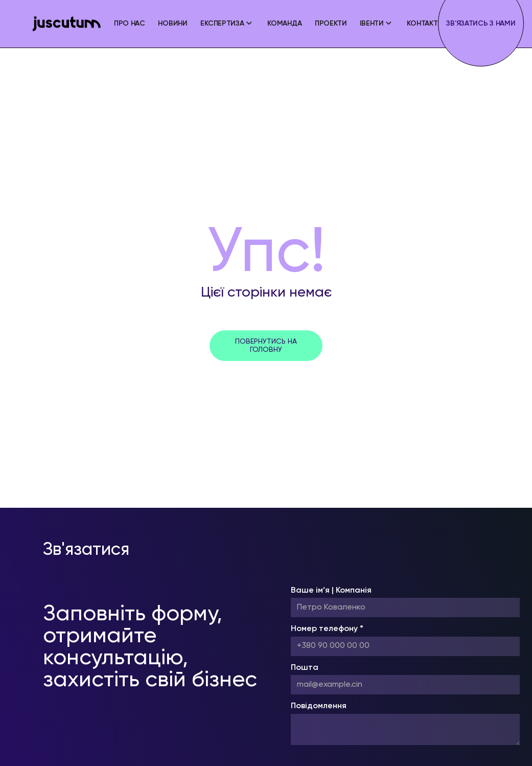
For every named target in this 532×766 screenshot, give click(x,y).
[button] (227, 24)
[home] (67, 24)
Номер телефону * (327, 629)
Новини (172, 24)
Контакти (425, 24)
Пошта (305, 668)
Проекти (331, 24)
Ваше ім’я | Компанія (331, 591)
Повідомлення (319, 706)
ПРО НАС (130, 24)
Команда (284, 24)
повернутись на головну (266, 346)
